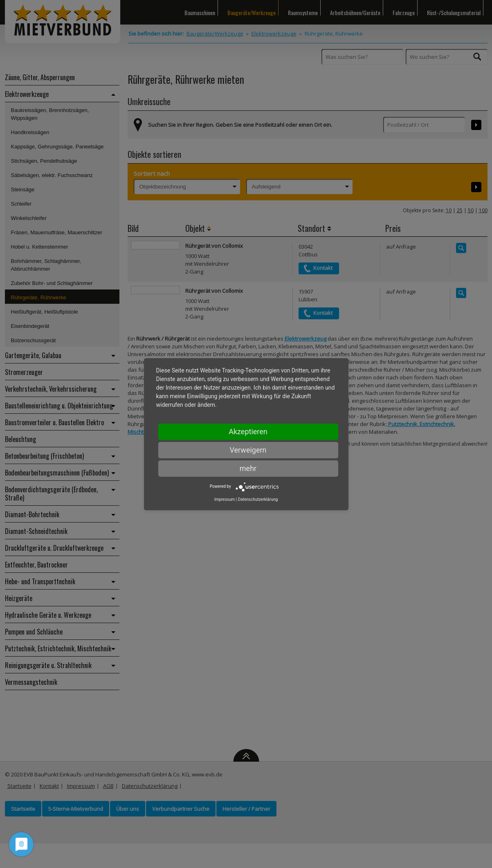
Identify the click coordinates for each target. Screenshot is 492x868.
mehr (248, 468)
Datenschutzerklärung (258, 499)
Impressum (225, 499)
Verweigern (248, 450)
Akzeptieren (248, 432)
